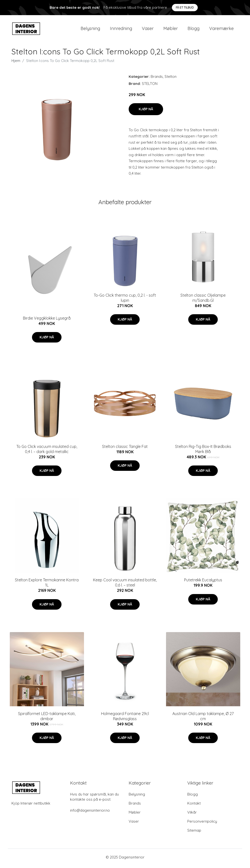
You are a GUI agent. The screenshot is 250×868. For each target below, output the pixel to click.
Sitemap (194, 833)
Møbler (171, 30)
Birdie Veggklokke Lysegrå (47, 321)
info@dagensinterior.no (90, 813)
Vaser (148, 30)
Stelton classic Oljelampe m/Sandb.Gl (203, 300)
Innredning (121, 30)
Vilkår (192, 815)
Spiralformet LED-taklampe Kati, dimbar (47, 719)
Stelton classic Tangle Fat (125, 449)
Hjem (16, 63)
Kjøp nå (146, 111)
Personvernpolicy (202, 824)
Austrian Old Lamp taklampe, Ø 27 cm (203, 719)
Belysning (90, 30)
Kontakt (194, 806)
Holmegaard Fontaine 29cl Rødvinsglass (125, 719)
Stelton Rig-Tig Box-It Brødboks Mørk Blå (203, 451)
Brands (157, 79)
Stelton (171, 79)
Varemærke (221, 30)
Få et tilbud (185, 7)
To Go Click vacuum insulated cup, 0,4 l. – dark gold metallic (47, 451)
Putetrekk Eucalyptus (203, 583)
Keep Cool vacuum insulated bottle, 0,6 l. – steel (125, 585)
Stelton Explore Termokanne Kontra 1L (47, 585)
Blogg (193, 30)
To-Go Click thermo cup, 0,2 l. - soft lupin (125, 300)
